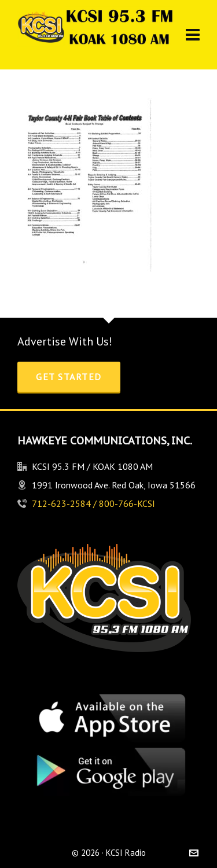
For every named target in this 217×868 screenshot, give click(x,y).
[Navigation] (193, 35)
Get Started (69, 377)
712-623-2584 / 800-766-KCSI (93, 503)
